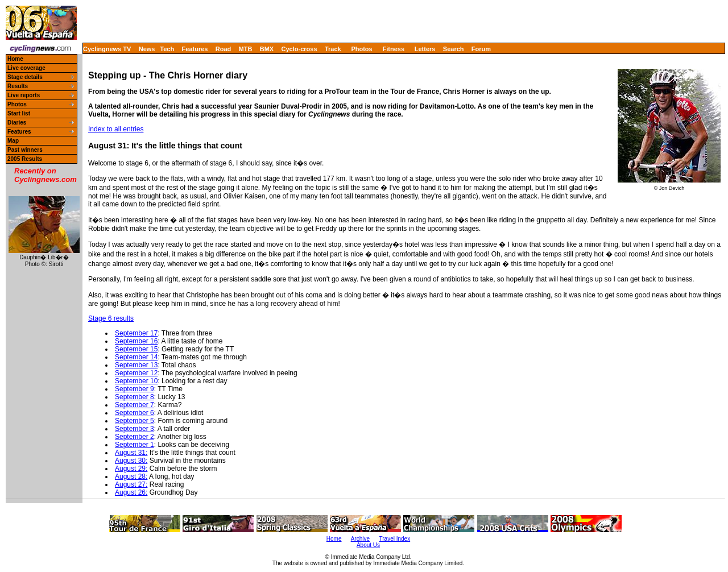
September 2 (135, 437)
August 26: (131, 492)
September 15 (136, 349)
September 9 (135, 389)
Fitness (393, 49)
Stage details (25, 77)
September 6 (135, 413)
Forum (481, 49)
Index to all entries (116, 129)
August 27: (131, 484)
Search (454, 49)
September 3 (135, 429)
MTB (246, 49)
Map (13, 141)
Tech (167, 49)
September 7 (135, 405)
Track (333, 49)
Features (195, 49)
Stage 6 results (111, 318)
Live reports (24, 95)
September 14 (136, 357)
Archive (360, 539)
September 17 (136, 333)
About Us (368, 545)
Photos (361, 49)
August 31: (131, 453)
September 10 (136, 381)
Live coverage (26, 68)
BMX (267, 49)
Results (18, 86)
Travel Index (395, 539)
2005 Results (25, 159)
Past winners (25, 150)
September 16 (136, 341)
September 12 (136, 373)
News (147, 49)
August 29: (131, 469)
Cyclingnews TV (107, 49)
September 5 (135, 421)
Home (15, 59)
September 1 (135, 445)
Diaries (17, 123)
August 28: (131, 476)
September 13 (136, 365)
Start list (19, 113)
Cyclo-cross (299, 49)
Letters (425, 49)
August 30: (131, 461)
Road (224, 49)
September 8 (135, 397)
